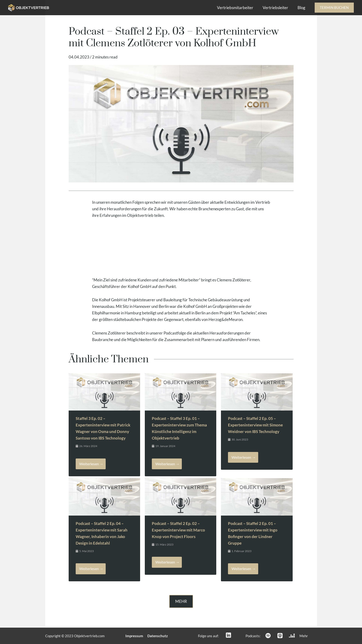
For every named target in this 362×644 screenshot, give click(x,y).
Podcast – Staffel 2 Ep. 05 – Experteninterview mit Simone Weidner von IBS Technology (255, 425)
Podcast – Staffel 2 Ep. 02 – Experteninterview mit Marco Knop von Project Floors (178, 530)
